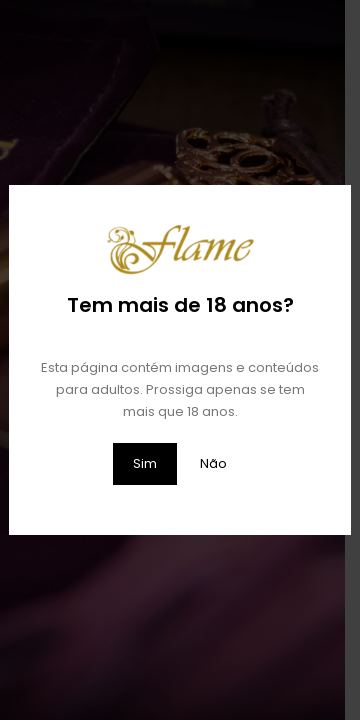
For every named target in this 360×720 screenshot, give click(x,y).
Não (213, 463)
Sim (145, 463)
